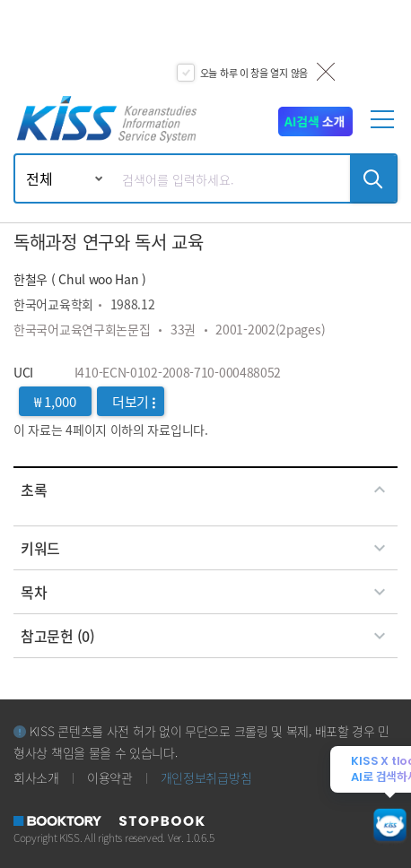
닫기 (326, 72)
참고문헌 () (205, 636)
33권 (183, 329)
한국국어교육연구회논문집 (82, 329)
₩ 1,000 (55, 401)
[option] (205, 45)
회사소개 (36, 777)
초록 (205, 490)
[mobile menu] (385, 126)
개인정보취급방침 (206, 777)
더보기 (134, 401)
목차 (205, 592)
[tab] (205, 490)
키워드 (205, 548)
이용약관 (110, 777)
